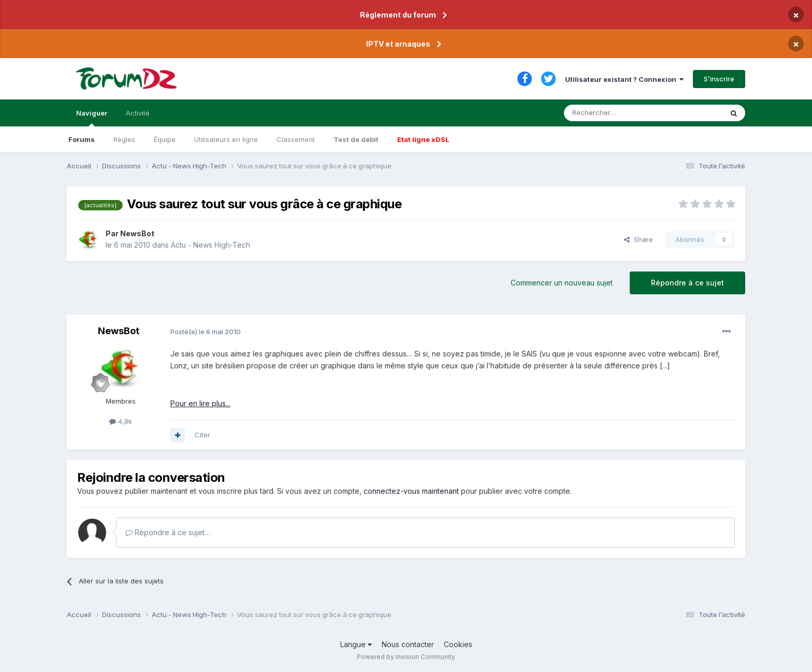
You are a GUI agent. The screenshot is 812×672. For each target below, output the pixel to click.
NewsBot (137, 233)
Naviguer (92, 118)
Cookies (458, 644)
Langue (356, 644)
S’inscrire (719, 79)
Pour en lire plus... (200, 403)
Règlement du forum (398, 15)
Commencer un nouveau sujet (562, 283)
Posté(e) (206, 332)
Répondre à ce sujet (687, 283)
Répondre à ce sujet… (168, 532)
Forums (82, 139)
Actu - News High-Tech (211, 245)
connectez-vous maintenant (411, 491)
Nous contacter (408, 644)
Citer (202, 435)
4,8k (121, 421)
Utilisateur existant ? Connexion (624, 79)
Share (639, 239)
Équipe (165, 139)
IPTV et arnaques (398, 44)
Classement (296, 139)
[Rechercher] (620, 113)
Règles (124, 139)
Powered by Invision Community (406, 657)
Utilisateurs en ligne (226, 139)
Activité (138, 113)
